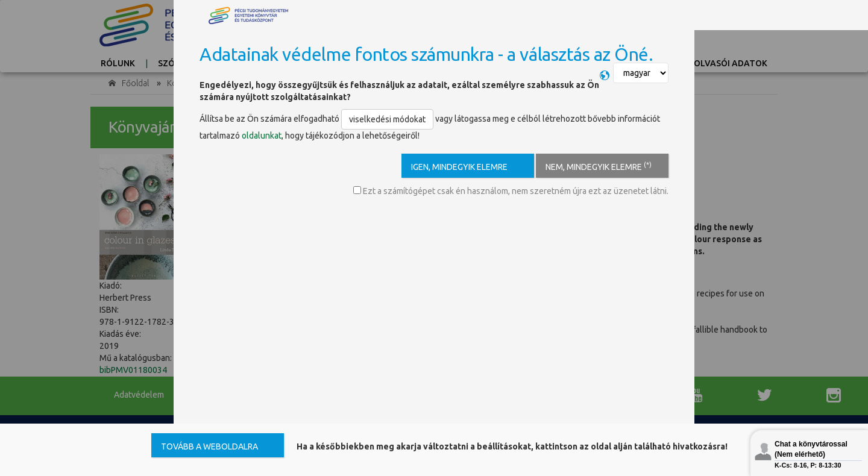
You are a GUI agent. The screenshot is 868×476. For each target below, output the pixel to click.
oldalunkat (262, 136)
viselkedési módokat (387, 119)
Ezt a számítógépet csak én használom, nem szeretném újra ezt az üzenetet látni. (511, 191)
